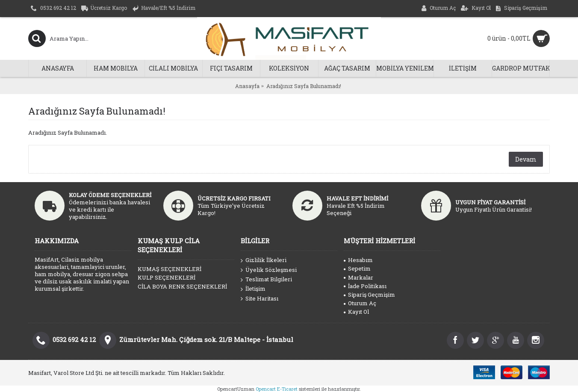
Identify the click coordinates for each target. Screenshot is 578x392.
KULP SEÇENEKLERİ (167, 277)
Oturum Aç (360, 303)
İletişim (253, 289)
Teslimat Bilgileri (266, 280)
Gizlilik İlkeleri (264, 260)
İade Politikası (365, 286)
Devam (526, 159)
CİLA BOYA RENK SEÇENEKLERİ (182, 286)
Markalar (358, 277)
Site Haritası (260, 299)
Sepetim (357, 268)
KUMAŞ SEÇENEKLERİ (170, 269)
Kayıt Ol (356, 312)
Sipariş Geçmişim (369, 295)
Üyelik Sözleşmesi (269, 270)
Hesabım (358, 260)
